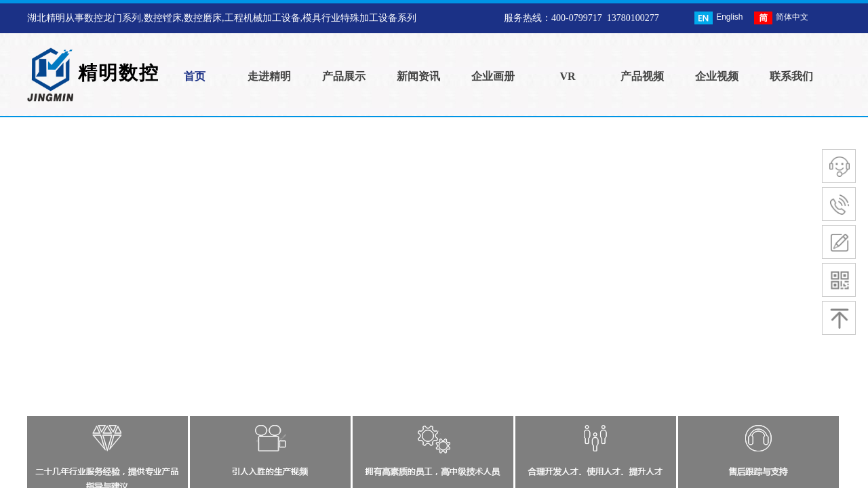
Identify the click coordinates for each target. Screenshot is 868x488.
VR (567, 76)
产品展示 (344, 76)
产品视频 (642, 76)
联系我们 (791, 76)
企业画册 (493, 76)
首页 (195, 76)
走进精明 (269, 76)
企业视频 (717, 76)
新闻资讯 (418, 76)
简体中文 (781, 18)
